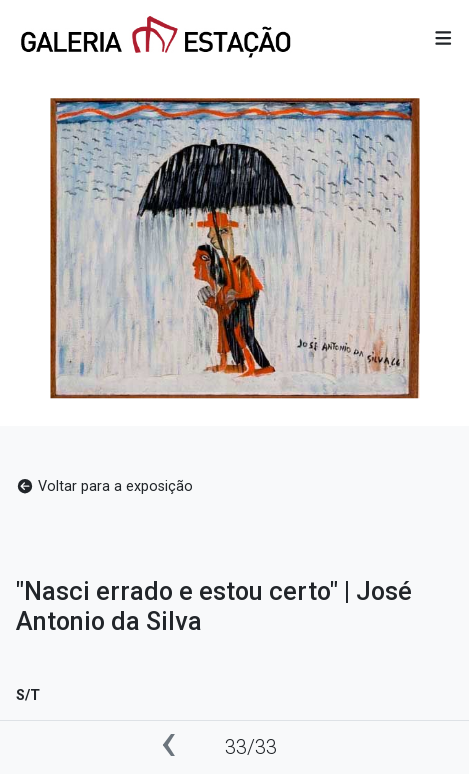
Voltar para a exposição (104, 486)
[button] (443, 39)
